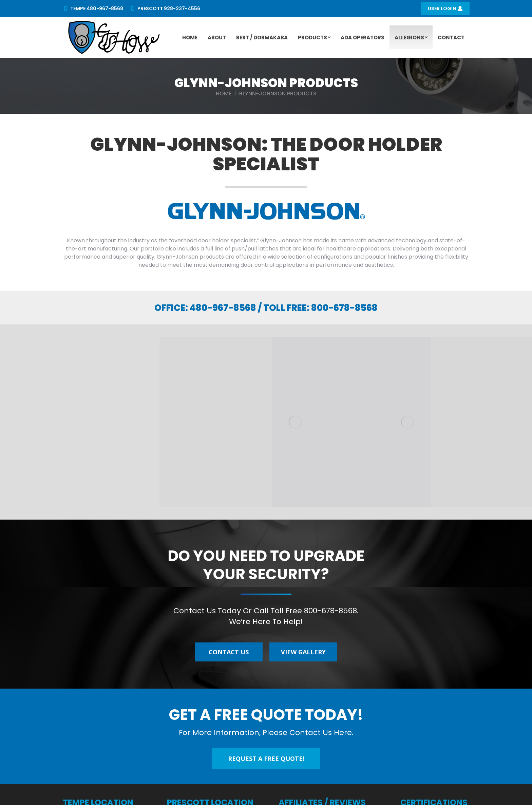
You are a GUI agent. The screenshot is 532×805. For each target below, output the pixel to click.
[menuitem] (190, 37)
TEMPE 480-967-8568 (93, 8)
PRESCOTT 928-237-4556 (165, 8)
